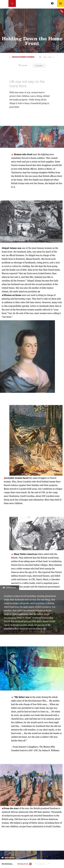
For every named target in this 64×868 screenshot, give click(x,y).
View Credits (39, 66)
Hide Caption (9, 587)
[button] (47, 57)
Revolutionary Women (23, 57)
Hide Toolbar (8, 858)
